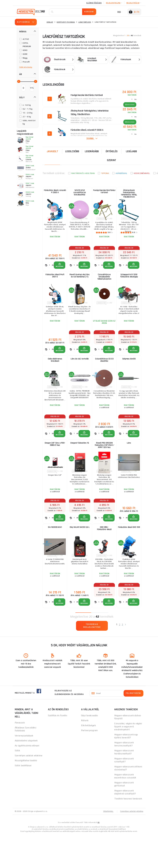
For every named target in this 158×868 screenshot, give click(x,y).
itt (99, 856)
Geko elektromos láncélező (55, 375)
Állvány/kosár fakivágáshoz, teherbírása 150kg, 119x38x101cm (129, 195)
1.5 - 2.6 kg (28, 113)
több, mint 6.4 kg (29, 122)
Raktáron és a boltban (83, 173)
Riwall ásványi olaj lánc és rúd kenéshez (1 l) (80, 284)
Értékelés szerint (112, 155)
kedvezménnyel (142, 173)
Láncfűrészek (85, 22)
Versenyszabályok (24, 769)
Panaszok (20, 756)
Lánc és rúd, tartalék (80, 374)
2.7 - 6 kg (27, 117)
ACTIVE (26, 39)
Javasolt (52, 151)
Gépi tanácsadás (90, 749)
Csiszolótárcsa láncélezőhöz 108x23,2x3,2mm (104, 286)
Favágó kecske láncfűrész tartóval (104, 193)
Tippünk (105, 173)
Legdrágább (92, 151)
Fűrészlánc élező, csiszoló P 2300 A (55, 193)
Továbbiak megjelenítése (92, 660)
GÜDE (25, 54)
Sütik (17, 784)
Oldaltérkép (107, 845)
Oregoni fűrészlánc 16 (80, 465)
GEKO (25, 50)
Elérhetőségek (94, 3)
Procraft (26, 62)
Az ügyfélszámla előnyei (27, 779)
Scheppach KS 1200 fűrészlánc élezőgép (129, 284)
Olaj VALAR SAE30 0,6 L (80, 556)
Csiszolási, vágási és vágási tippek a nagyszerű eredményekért (128, 760)
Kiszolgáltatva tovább (26, 794)
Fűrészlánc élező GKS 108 (129, 558)
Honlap (50, 22)
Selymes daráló (129, 374)
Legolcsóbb (72, 151)
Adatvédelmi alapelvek (26, 774)
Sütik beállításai (23, 799)
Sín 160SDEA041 (55, 556)
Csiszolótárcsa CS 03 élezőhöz (104, 375)
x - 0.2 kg (27, 105)
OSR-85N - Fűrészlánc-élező (104, 558)
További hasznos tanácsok (128, 832)
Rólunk (85, 754)
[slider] (19, 81)
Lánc (129, 465)
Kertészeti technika (66, 22)
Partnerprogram (89, 764)
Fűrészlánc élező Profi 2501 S (55, 284)
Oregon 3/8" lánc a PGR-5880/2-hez (55, 467)
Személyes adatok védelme (29, 789)
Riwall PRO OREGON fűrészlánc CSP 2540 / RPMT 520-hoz (104, 468)
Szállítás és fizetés (58, 749)
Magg (25, 58)
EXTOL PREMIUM (27, 45)
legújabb (131, 151)
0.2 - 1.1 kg (28, 109)
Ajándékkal (121, 173)
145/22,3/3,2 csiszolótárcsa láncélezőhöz (80, 195)
